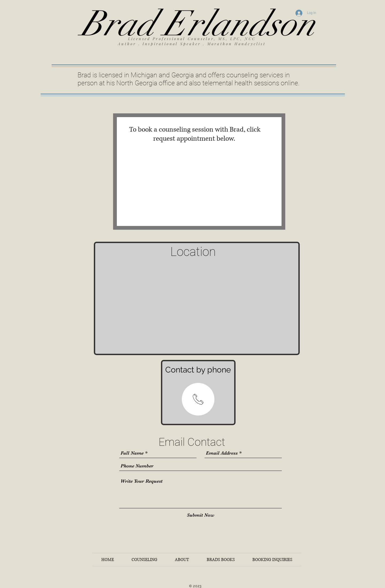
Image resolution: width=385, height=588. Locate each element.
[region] (198, 399)
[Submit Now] (201, 515)
